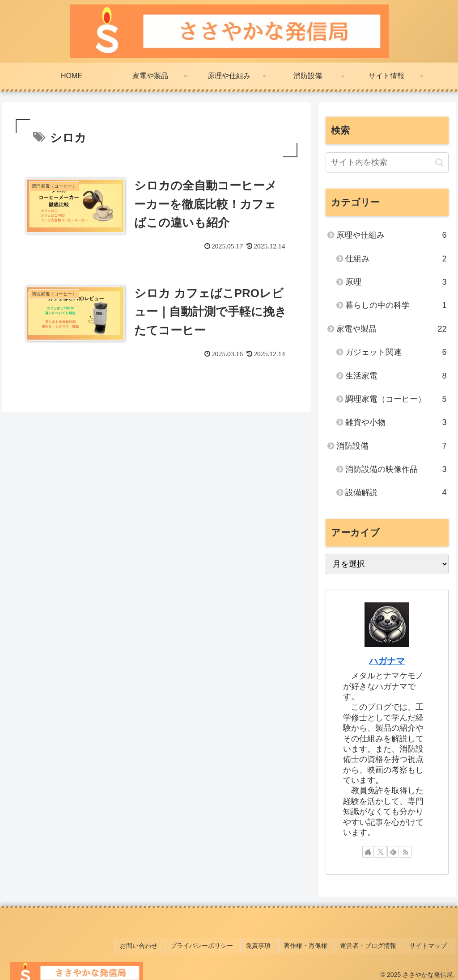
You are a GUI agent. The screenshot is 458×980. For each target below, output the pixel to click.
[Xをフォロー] (381, 852)
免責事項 (271, 943)
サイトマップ (431, 943)
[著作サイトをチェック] (368, 852)
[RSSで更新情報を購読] (406, 852)
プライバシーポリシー (218, 943)
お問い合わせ (158, 943)
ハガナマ (387, 661)
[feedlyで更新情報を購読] (393, 852)
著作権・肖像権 (315, 943)
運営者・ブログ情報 (374, 943)
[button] (439, 162)
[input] (387, 162)
